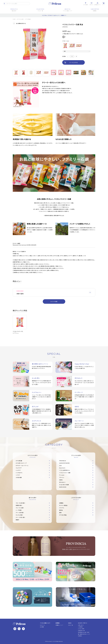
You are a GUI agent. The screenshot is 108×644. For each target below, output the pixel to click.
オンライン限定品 (63, 505)
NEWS (70, 623)
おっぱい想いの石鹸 (64, 485)
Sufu (60, 465)
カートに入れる (73, 62)
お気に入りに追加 (64, 37)
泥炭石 (61, 480)
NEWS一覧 (71, 625)
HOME (14, 19)
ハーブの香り (19, 510)
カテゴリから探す (20, 19)
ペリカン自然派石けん (65, 470)
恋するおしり (62, 482)
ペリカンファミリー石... (18, 331)
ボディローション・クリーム (22, 465)
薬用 (60, 513)
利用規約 (80, 636)
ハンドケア (18, 470)
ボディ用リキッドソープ (21, 463)
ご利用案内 (80, 627)
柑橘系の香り (19, 505)
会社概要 (42, 627)
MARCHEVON (63, 487)
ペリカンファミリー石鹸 (65, 473)
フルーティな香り (20, 508)
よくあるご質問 (81, 629)
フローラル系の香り (20, 503)
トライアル (62, 508)
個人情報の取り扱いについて (84, 634)
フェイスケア (19, 468)
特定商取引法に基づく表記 (84, 632)
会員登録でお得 (81, 630)
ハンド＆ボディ (19, 473)
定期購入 (61, 503)
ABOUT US (42, 625)
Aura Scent (62, 468)
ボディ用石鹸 (28, 19)
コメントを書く (54, 301)
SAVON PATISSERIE (64, 463)
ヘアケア (18, 475)
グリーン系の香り (20, 513)
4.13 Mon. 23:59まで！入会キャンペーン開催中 (53, 15)
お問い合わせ (81, 625)
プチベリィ (62, 477)
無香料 (17, 520)
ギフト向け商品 (63, 515)
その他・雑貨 (19, 477)
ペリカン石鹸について (45, 623)
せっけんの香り (19, 515)
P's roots (62, 475)
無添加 (61, 510)
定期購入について (59, 625)
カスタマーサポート (83, 623)
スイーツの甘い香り (20, 517)
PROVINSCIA (63, 461)
